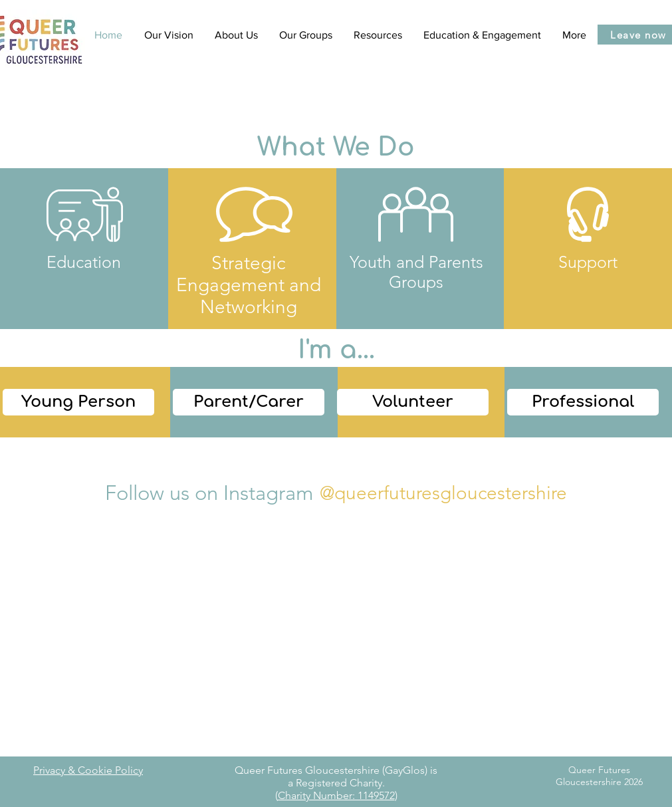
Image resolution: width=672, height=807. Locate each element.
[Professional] (583, 402)
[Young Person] (78, 402)
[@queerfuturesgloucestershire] (443, 493)
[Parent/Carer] (249, 402)
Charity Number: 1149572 (336, 795)
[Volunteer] (413, 402)
